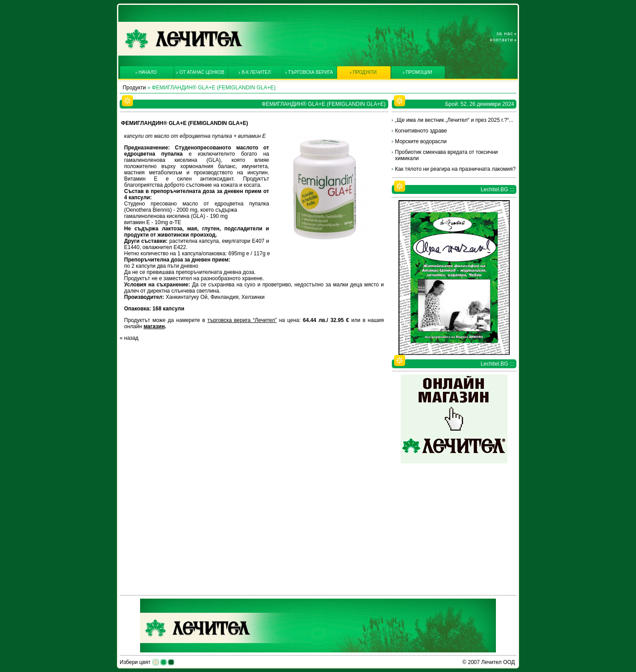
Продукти (134, 88)
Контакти (502, 40)
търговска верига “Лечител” (242, 320)
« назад (129, 338)
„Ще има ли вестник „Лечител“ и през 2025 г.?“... (454, 120)
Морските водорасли (421, 141)
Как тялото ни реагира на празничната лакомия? (455, 169)
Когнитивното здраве (421, 131)
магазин (154, 326)
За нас (505, 33)
